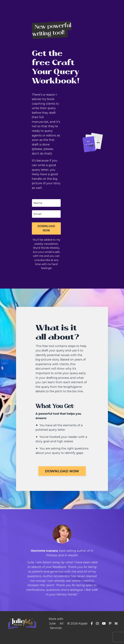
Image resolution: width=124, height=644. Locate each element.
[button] (46, 229)
